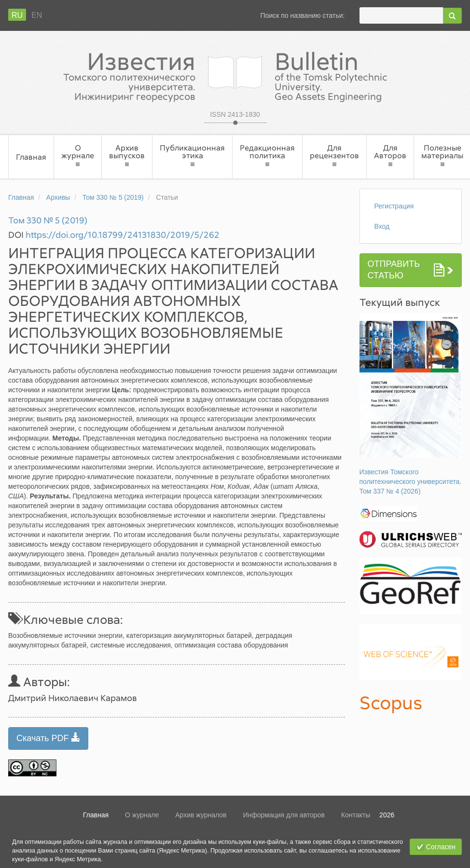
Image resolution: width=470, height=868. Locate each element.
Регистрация (394, 206)
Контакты (356, 815)
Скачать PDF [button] (48, 738)
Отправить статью (394, 270)
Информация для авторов (283, 815)
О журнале (78, 156)
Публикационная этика (192, 156)
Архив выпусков (127, 156)
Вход (382, 226)
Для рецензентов (334, 156)
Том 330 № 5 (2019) (113, 197)
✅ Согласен (436, 847)
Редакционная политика (267, 156)
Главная (31, 157)
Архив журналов (201, 815)
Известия (111, 75)
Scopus (391, 702)
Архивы (58, 197)
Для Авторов (390, 156)
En (37, 15)
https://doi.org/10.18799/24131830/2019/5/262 (123, 234)
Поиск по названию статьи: (303, 15)
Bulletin (359, 75)
